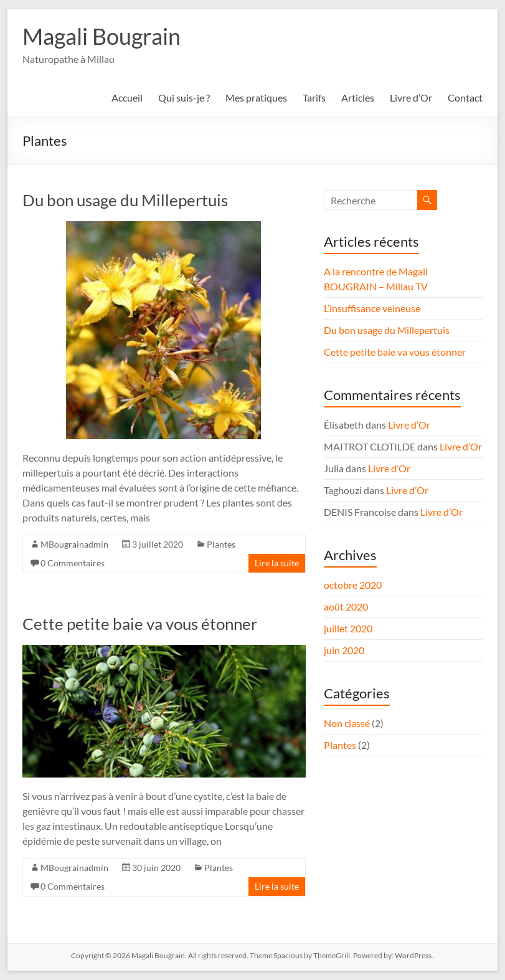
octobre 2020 (353, 585)
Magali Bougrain (101, 36)
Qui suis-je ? (184, 98)
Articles (358, 98)
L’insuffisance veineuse (372, 308)
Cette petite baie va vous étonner (140, 624)
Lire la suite (277, 563)
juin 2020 (344, 650)
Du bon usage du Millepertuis (125, 200)
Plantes (221, 544)
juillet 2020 (348, 628)
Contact (465, 98)
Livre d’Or (411, 98)
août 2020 (346, 607)
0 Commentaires (73, 563)
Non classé (347, 723)
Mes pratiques (256, 98)
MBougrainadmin (74, 544)
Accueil (127, 98)
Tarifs (314, 98)
